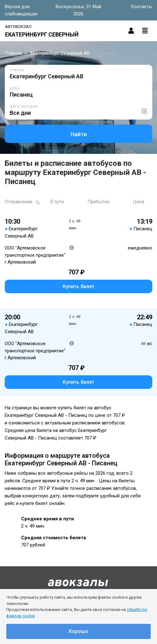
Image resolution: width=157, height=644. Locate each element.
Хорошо (78, 631)
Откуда (17, 70)
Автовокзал (18, 27)
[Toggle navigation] (145, 31)
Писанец (108, 53)
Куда (15, 88)
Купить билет (78, 286)
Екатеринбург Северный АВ (60, 53)
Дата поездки (24, 107)
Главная (13, 53)
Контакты (142, 7)
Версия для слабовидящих (21, 10)
